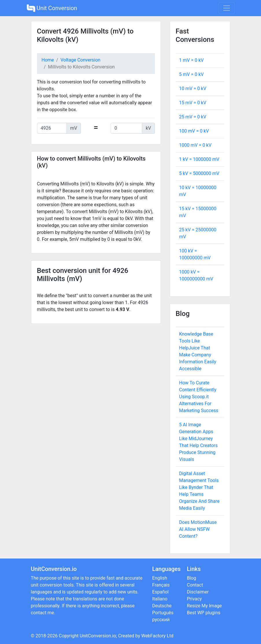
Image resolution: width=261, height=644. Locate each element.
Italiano (160, 599)
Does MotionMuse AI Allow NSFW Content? (198, 529)
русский (161, 620)
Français (161, 585)
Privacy (195, 599)
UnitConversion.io (98, 636)
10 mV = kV (193, 89)
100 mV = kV (194, 131)
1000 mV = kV (195, 145)
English (160, 578)
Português (163, 613)
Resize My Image (204, 606)
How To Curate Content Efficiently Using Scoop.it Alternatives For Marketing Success (199, 397)
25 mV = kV (193, 117)
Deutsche (162, 606)
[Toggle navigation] (227, 8)
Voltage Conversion (80, 60)
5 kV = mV (199, 173)
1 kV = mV (199, 159)
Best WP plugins (204, 613)
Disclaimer (198, 592)
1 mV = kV (191, 60)
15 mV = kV (193, 103)
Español (161, 592)
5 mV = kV (191, 74)
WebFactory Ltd (157, 636)
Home (48, 60)
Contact (195, 585)
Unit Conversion (52, 8)
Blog (192, 578)
